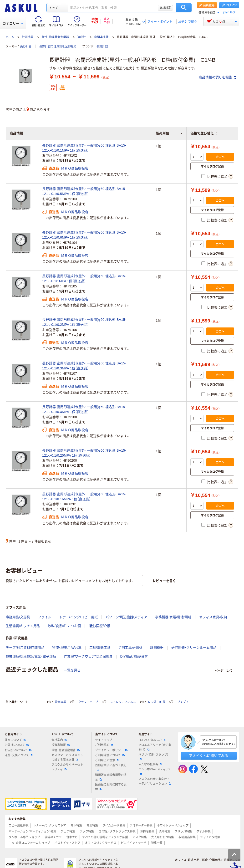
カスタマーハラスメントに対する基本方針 (67, 758)
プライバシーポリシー (111, 750)
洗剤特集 (164, 832)
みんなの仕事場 (150, 764)
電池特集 (92, 826)
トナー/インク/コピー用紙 (78, 617)
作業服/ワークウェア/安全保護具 (88, 656)
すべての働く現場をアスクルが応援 (105, 837)
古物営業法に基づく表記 (111, 767)
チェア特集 (68, 832)
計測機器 (28, 37)
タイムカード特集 (114, 826)
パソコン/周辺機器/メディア (127, 617)
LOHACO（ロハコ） (152, 740)
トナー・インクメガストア (50, 826)
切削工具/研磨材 (130, 648)
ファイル (45, 617)
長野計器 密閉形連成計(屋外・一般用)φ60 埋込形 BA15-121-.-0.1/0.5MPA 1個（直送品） (84, 191)
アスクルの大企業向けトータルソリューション (155, 781)
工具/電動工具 (100, 648)
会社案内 (59, 740)
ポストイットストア (67, 843)
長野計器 (26, 46)
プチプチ (183, 702)
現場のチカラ (53, 837)
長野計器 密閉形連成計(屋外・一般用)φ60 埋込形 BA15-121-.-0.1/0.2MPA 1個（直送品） (84, 322)
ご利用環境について (110, 755)
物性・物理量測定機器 (55, 37)
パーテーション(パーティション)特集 (32, 832)
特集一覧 (157, 843)
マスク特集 (140, 837)
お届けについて (17, 745)
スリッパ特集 (183, 832)
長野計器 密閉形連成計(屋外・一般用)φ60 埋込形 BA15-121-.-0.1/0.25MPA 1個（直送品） (84, 453)
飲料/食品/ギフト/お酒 (64, 626)
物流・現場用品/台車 (67, 648)
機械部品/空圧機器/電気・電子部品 (31, 656)
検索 (184, 8)
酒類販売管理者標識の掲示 (111, 777)
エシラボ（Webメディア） (154, 771)
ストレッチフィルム (123, 702)
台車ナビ (72, 837)
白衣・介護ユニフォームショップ (29, 843)
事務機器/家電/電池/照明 (173, 617)
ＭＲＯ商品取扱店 (75, 168)
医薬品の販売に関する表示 (111, 787)
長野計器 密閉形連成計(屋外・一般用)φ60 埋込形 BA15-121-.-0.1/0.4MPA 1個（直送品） (84, 409)
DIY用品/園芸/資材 (134, 656)
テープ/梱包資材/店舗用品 (25, 648)
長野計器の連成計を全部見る (58, 46)
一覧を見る (72, 670)
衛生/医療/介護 (100, 626)
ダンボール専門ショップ (24, 837)
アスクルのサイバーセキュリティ (67, 767)
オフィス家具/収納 (213, 617)
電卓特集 (76, 826)
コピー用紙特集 (19, 826)
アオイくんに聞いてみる (209, 756)
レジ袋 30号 (156, 702)
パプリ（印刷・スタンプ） (153, 757)
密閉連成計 (101, 37)
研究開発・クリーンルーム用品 (194, 648)
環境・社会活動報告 (66, 750)
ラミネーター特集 (141, 826)
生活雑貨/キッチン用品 (23, 626)
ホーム (10, 37)
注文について (15, 740)
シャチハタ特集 (210, 837)
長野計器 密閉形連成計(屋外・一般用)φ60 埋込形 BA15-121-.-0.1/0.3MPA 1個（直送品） (84, 366)
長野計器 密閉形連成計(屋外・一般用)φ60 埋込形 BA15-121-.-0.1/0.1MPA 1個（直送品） (84, 148)
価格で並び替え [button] (203, 133)
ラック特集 (87, 832)
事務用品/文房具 (18, 617)
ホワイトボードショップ (173, 826)
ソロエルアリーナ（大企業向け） (155, 747)
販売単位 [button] (169, 133)
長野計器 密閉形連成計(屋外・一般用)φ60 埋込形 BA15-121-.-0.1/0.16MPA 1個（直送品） (84, 497)
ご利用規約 (104, 745)
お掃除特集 (147, 832)
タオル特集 (203, 832)
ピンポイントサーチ (134, 843)
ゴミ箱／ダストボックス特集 (117, 832)
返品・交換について (19, 755)
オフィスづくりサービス (101, 843)
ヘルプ (231, 13)
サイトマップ (104, 740)
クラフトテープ (88, 702)
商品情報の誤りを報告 (218, 77)
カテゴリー (13, 23)
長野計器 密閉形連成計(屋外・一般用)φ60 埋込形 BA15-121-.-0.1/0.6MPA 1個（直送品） (84, 235)
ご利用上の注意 (107, 760)
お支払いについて (18, 750)
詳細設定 (165, 8)
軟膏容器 (61, 702)
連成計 (81, 37)
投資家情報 (61, 745)
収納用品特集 (187, 837)
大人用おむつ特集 (163, 837)
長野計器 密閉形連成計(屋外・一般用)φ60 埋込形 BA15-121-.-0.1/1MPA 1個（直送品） (84, 278)
